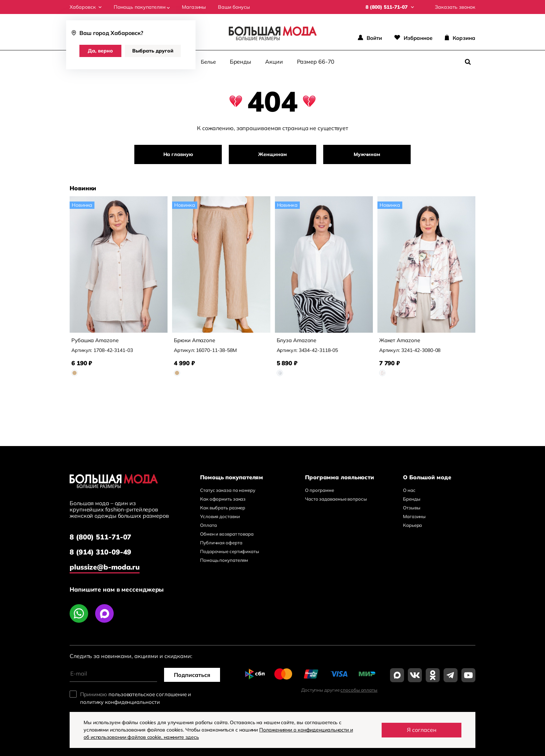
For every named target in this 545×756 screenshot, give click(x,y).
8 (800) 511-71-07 (100, 537)
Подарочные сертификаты (230, 551)
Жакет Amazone (400, 340)
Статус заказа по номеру (228, 490)
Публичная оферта (221, 543)
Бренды (240, 62)
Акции (274, 62)
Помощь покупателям (142, 7)
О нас (409, 490)
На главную (178, 154)
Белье (208, 62)
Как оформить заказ (223, 499)
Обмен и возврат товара (227, 534)
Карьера (412, 525)
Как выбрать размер (223, 508)
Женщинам (272, 154)
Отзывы (412, 508)
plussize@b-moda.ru (105, 567)
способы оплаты (359, 690)
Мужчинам (367, 154)
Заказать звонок (455, 7)
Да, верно (100, 51)
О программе (320, 490)
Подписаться (192, 675)
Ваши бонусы (234, 7)
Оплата (208, 525)
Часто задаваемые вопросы (336, 499)
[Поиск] (468, 62)
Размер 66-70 (316, 62)
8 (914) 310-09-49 (100, 552)
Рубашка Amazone (95, 340)
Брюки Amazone (194, 340)
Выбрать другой (153, 51)
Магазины (194, 7)
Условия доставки (220, 516)
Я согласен (422, 730)
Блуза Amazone (297, 340)
